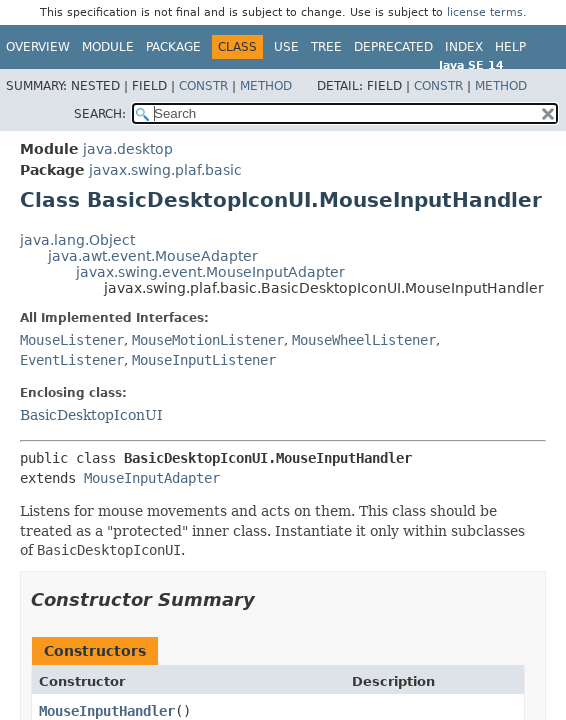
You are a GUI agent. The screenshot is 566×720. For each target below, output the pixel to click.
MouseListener (72, 340)
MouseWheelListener (364, 340)
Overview (38, 47)
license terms (485, 12)
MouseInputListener (204, 360)
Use (286, 47)
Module (108, 47)
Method (266, 86)
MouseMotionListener (208, 340)
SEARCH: (100, 114)
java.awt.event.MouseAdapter (153, 256)
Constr (203, 86)
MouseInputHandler (107, 711)
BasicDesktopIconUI (91, 415)
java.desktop (128, 149)
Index (464, 47)
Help (510, 47)
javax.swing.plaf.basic (165, 170)
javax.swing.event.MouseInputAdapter (210, 272)
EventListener (72, 360)
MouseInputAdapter (152, 478)
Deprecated (393, 47)
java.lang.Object (77, 240)
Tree (326, 47)
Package (173, 47)
